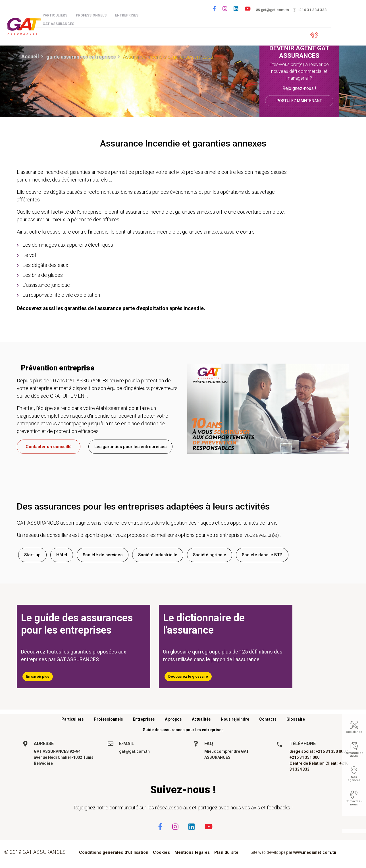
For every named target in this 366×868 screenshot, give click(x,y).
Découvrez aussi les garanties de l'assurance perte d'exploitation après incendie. (111, 308)
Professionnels (97, 15)
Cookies (161, 852)
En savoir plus (38, 676)
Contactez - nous (354, 803)
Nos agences (354, 779)
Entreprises (132, 15)
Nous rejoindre (235, 719)
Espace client (313, 34)
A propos (173, 719)
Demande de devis (354, 754)
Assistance (354, 732)
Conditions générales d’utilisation (114, 852)
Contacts (268, 719)
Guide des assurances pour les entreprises (183, 730)
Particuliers (60, 15)
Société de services (103, 555)
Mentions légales (192, 852)
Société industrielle (158, 555)
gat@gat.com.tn (274, 10)
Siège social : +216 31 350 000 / (319, 751)
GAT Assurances (64, 24)
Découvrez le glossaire (188, 676)
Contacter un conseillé (49, 447)
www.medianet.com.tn (315, 852)
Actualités (201, 719)
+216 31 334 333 (312, 10)
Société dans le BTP (262, 555)
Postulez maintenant (299, 100)
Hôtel (62, 555)
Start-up (32, 555)
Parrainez (275, 34)
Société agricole (210, 555)
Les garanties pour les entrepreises (130, 447)
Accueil (30, 56)
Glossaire (296, 719)
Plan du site (226, 852)
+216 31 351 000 (304, 757)
